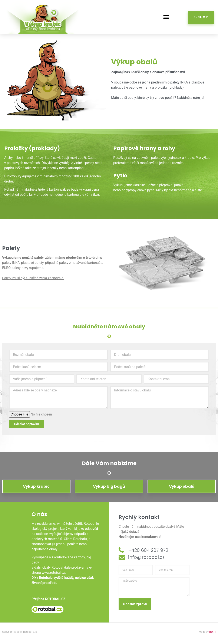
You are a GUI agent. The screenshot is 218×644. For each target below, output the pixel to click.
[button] (166, 17)
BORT (213, 632)
